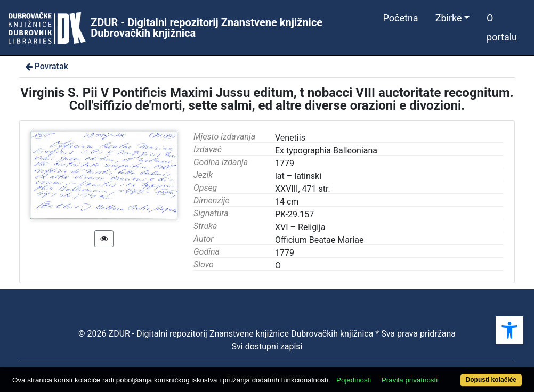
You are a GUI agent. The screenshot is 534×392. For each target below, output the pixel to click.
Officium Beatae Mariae (319, 240)
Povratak (46, 66)
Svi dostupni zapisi (267, 346)
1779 (285, 253)
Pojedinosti (354, 380)
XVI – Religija (300, 227)
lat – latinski (298, 176)
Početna (401, 18)
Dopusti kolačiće (491, 380)
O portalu (502, 27)
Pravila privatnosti (410, 380)
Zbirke (449, 18)
